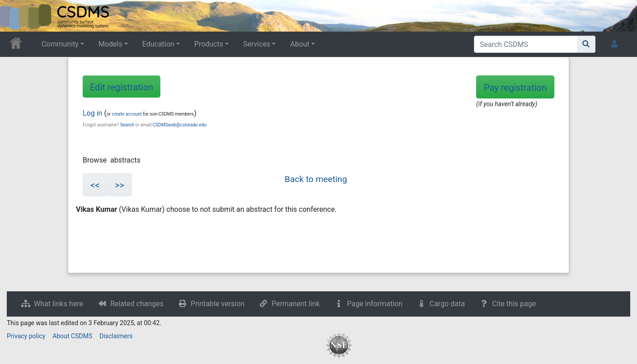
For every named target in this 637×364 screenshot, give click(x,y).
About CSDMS (72, 336)
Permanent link (296, 304)
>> (119, 185)
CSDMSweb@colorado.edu (180, 125)
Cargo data (447, 304)
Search (127, 125)
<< (95, 185)
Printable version (218, 304)
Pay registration (515, 88)
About (300, 44)
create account (126, 114)
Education (158, 44)
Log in (92, 113)
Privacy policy (26, 336)
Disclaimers (116, 336)
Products (209, 44)
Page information (375, 304)
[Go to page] (586, 44)
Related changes (137, 304)
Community (60, 44)
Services (257, 44)
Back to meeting (316, 179)
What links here (59, 304)
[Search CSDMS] (526, 44)
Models (110, 44)
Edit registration (122, 87)
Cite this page (514, 304)
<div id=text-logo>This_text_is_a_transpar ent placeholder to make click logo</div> (14, 16)
